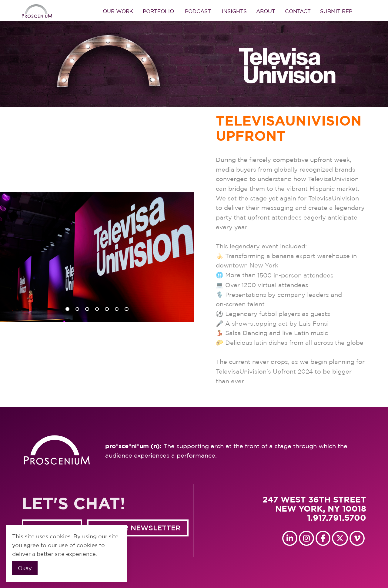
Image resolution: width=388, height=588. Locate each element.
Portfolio (158, 11)
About (266, 11)
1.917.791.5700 (337, 518)
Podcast (198, 11)
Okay (25, 568)
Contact (298, 11)
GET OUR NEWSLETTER (138, 528)
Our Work (118, 11)
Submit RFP (336, 11)
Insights (234, 11)
